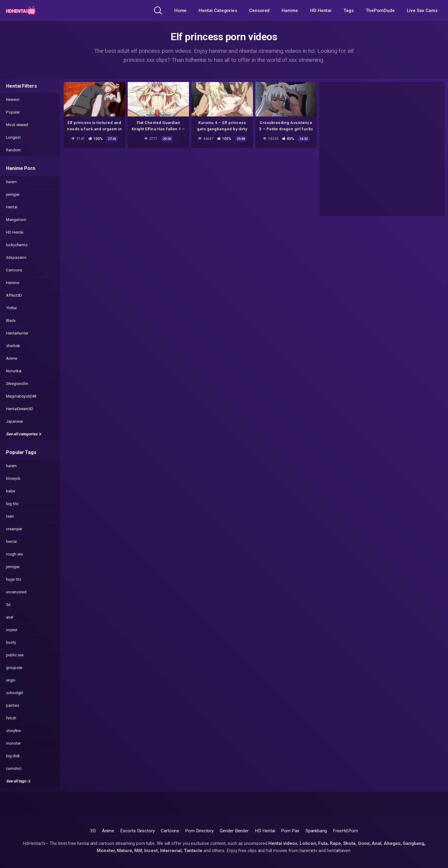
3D (93, 831)
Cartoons (14, 270)
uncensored (16, 592)
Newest (13, 100)
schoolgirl (15, 693)
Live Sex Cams (422, 11)
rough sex (15, 554)
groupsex (14, 668)
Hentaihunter (17, 333)
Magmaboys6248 (21, 396)
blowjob (13, 478)
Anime (12, 358)
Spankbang (316, 831)
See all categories (24, 434)
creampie (14, 529)
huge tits (14, 579)
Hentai (12, 207)
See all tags (18, 781)
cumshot (14, 768)
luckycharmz (17, 245)
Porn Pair (290, 831)
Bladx (11, 321)
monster (13, 743)
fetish (11, 718)
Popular (13, 112)
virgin (11, 680)
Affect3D (14, 295)
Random (13, 150)
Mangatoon (16, 220)
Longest (13, 137)
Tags (349, 11)
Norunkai (14, 371)
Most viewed (17, 125)
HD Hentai (321, 11)
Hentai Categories (218, 11)
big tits (12, 504)
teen (10, 516)
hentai (11, 541)
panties (12, 705)
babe (11, 491)
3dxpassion (16, 257)
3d (8, 605)
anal (10, 617)
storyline (13, 731)
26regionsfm (17, 384)
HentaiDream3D (20, 409)
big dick (13, 756)
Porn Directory (199, 831)
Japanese (14, 421)
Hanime (290, 11)
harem (11, 182)
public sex (15, 655)
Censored (259, 11)
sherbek (13, 346)
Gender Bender (234, 831)
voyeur (12, 630)
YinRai (11, 308)
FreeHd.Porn (345, 831)
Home (181, 11)
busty (11, 642)
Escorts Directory (137, 831)
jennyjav (13, 194)
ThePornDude (380, 11)
